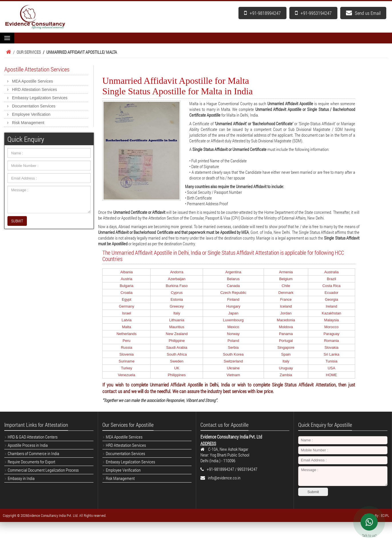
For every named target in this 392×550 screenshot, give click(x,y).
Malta (127, 327)
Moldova (286, 327)
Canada (233, 286)
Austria (126, 279)
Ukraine (233, 368)
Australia (332, 272)
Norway (233, 334)
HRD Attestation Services (34, 89)
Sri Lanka (332, 354)
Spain (286, 354)
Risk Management (28, 123)
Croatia (127, 293)
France (286, 299)
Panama (286, 334)
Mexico (233, 327)
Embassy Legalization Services (40, 98)
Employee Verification (31, 114)
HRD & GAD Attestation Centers (33, 437)
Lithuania (177, 320)
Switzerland (233, 361)
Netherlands (126, 334)
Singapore (286, 347)
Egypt (127, 299)
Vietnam (233, 375)
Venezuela (127, 375)
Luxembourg (233, 320)
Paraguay (331, 334)
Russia (127, 347)
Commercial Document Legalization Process (43, 470)
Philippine (177, 341)
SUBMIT (17, 221)
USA (332, 368)
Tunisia (332, 361)
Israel (127, 313)
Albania (127, 272)
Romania (331, 341)
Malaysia (332, 320)
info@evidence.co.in (224, 478)
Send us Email (363, 13)
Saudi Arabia (177, 347)
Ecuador (331, 293)
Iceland (286, 306)
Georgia (331, 299)
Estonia (177, 299)
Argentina (233, 272)
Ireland (331, 306)
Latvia (127, 320)
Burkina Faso (177, 286)
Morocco (331, 327)
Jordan (286, 313)
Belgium (286, 279)
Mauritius (177, 327)
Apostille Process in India (28, 445)
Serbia (233, 347)
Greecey (177, 306)
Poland (233, 341)
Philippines (177, 375)
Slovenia (127, 354)
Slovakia (332, 347)
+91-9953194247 (313, 13)
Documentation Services (34, 106)
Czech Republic (233, 293)
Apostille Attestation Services (37, 69)
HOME (332, 375)
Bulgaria (127, 286)
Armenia (286, 272)
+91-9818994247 (262, 13)
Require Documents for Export (31, 462)
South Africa (177, 354)
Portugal (286, 341)
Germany (127, 306)
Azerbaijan (177, 279)
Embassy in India (21, 478)
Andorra (177, 272)
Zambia (286, 375)
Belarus (233, 279)
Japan (233, 313)
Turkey (127, 368)
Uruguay (286, 368)
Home (8, 52)
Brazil (332, 279)
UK (177, 368)
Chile (286, 286)
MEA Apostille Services (32, 81)
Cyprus (177, 293)
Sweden (177, 361)
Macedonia (286, 320)
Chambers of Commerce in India (33, 453)
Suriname (127, 361)
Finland (233, 299)
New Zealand (177, 334)
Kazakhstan (331, 313)
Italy (177, 313)
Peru (127, 341)
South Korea (233, 354)
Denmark (286, 293)
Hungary (233, 306)
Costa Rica (331, 286)
